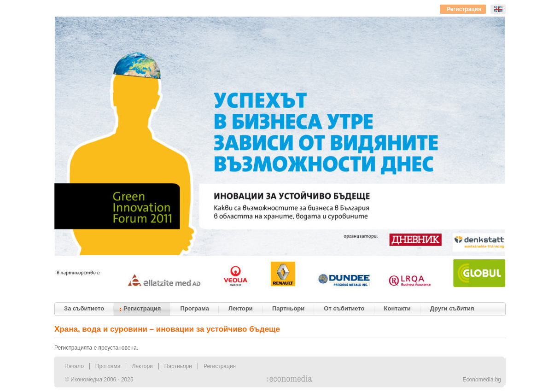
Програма (108, 366)
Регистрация (220, 366)
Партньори (178, 366)
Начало (74, 366)
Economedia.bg (482, 380)
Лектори (142, 366)
